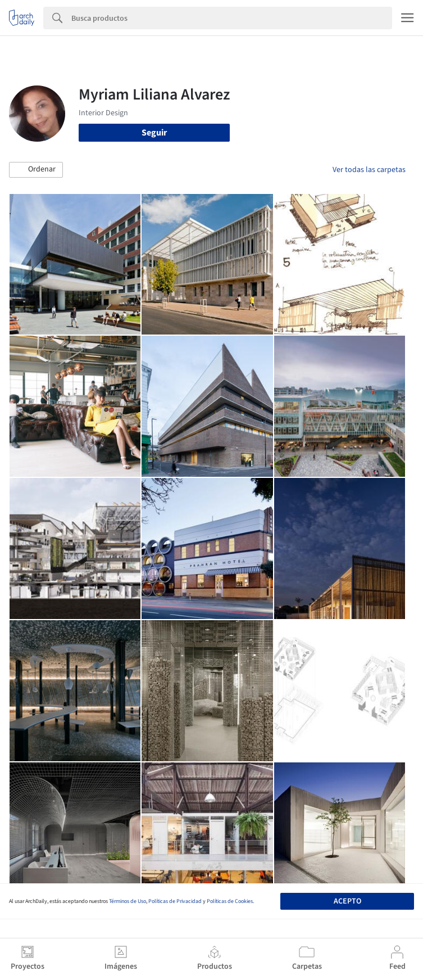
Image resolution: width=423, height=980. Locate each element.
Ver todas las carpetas (369, 170)
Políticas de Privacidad (175, 901)
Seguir (154, 133)
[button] (36, 170)
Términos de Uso (128, 901)
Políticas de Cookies (230, 901)
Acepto (347, 901)
